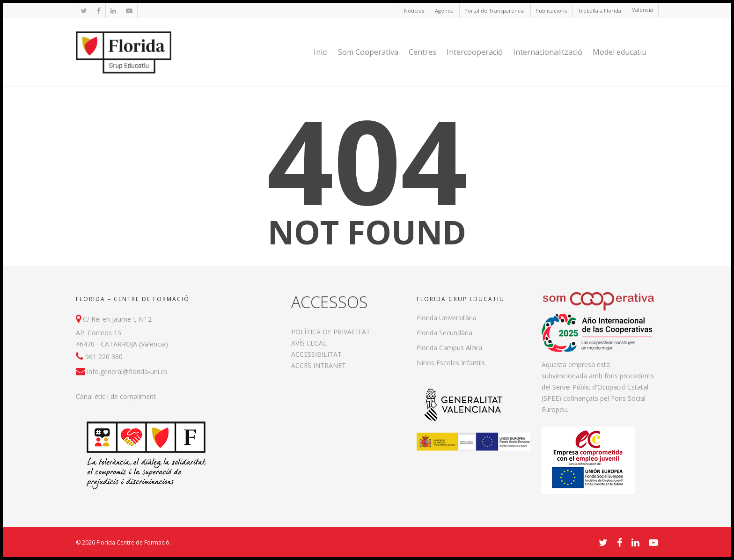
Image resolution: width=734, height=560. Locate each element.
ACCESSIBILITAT (316, 354)
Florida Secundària (444, 333)
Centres (422, 52)
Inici (321, 52)
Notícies (414, 11)
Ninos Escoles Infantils (451, 363)
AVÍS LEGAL (309, 343)
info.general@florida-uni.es (127, 372)
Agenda (444, 11)
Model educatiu (620, 52)
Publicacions (551, 11)
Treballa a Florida (599, 11)
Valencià (642, 10)
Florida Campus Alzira (449, 348)
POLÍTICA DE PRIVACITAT (331, 332)
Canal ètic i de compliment (116, 396)
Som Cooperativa (368, 52)
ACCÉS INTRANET (319, 365)
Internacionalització (548, 52)
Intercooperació (475, 52)
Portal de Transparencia (495, 11)
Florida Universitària (447, 318)
